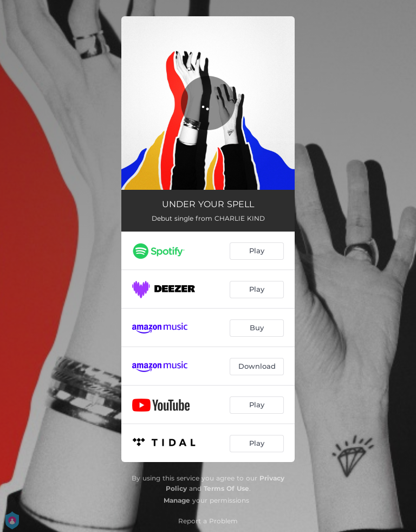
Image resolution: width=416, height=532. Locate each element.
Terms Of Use (226, 488)
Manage (177, 500)
